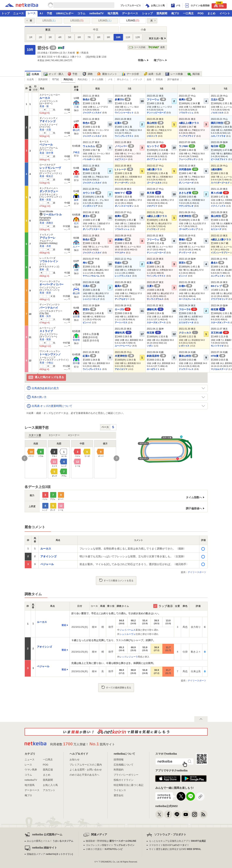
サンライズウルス (155, 299)
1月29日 (133, 20)
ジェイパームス (128, 630)
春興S (185, 100)
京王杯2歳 (220, 333)
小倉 (143, 30)
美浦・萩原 (45, 293)
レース (32, 13)
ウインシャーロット (124, 113)
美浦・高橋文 (46, 223)
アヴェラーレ (47, 238)
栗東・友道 (45, 200)
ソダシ (150, 346)
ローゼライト (153, 369)
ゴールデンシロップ (188, 229)
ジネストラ (152, 136)
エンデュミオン (218, 276)
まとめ (211, 13)
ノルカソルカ (217, 113)
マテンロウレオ (186, 206)
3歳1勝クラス (154, 169)
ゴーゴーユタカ (154, 183)
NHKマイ (123, 193)
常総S (121, 263)
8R (99, 37)
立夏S (153, 286)
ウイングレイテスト (124, 136)
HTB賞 (218, 356)
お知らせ (75, 760)
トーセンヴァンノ (50, 354)
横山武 (76, 130)
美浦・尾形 (45, 339)
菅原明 (76, 340)
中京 (96, 30)
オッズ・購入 (53, 74)
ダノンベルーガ (186, 183)
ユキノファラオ (218, 136)
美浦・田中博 (46, 153)
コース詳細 (137, 47)
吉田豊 (76, 317)
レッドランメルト (123, 276)
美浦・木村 (45, 246)
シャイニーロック (91, 299)
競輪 (219, 5)
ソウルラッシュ (186, 113)
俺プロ (175, 13)
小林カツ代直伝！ (104, 849)
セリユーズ (216, 229)
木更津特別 (188, 216)
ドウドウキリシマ (219, 299)
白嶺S (185, 286)
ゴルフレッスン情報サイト (110, 845)
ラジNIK (187, 146)
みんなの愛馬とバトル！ (50, 841)
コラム (81, 13)
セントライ (156, 146)
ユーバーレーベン (123, 346)
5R (70, 37)
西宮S (185, 263)
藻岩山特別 (188, 356)
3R (50, 37)
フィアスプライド (187, 136)
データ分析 (130, 74)
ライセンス (120, 790)
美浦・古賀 (45, 130)
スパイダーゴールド (220, 183)
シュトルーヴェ (128, 634)
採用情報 (119, 760)
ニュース (18, 13)
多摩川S (123, 100)
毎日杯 (218, 146)
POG (201, 13)
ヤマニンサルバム (91, 276)
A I (41, 13)
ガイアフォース (154, 159)
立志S (218, 100)
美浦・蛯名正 (46, 176)
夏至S (89, 216)
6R (79, 37)
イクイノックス (218, 206)
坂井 (76, 200)
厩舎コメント (107, 74)
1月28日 (105, 20)
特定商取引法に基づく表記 (128, 785)
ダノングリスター (91, 229)
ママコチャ (120, 253)
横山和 (76, 293)
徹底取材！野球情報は (111, 841)
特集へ (142, 60)
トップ (6, 13)
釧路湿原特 (156, 356)
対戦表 (159, 79)
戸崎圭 (76, 152)
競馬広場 (48, 770)
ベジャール (46, 145)
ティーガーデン (122, 183)
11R (128, 37)
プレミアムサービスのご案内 (86, 765)
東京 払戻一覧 (156, 38)
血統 (149, 79)
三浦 (76, 107)
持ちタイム (123, 79)
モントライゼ (217, 346)
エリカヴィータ (186, 322)
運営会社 (119, 795)
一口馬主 (188, 13)
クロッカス (188, 333)
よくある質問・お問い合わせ (86, 770)
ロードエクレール (187, 299)
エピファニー (121, 159)
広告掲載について (124, 765)
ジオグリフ (152, 206)
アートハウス (121, 322)
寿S (88, 263)
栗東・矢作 (45, 316)
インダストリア (90, 206)
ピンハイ (183, 276)
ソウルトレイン (49, 261)
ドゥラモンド (153, 229)
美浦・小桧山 (46, 363)
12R (138, 37)
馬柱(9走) (82, 79)
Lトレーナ (124, 169)
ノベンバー (124, 146)
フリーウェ (156, 100)
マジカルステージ (219, 369)
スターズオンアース (156, 322)
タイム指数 (98, 79)
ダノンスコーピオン (124, 206)
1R (31, 37)
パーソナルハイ (49, 308)
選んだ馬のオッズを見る (46, 377)
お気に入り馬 (50, 785)
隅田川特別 (220, 123)
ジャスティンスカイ (92, 113)
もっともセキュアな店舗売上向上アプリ (177, 841)
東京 (48, 30)
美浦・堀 (44, 106)
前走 (64, 625)
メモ (110, 79)
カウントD (92, 193)
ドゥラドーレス (186, 369)
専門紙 (55, 79)
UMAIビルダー (65, 13)
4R (60, 37)
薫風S (121, 286)
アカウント (49, 790)
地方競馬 (113, 13)
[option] (71, 459)
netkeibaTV (97, 13)
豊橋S (185, 240)
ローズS (123, 309)
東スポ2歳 (220, 193)
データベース (130, 13)
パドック (138, 79)
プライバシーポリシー (126, 775)
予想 (49, 13)
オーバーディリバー (51, 284)
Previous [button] (25, 458)
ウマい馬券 (31, 770)
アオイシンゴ (47, 121)
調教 (88, 74)
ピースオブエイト (219, 159)
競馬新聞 (162, 13)
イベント (225, 13)
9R (109, 37)
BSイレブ (220, 286)
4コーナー (74, 435)
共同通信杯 (189, 169)
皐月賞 (154, 193)
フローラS (188, 309)
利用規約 (119, 770)
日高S (89, 286)
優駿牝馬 (155, 309)
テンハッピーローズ (156, 113)
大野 (76, 270)
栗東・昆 (44, 270)
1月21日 (49, 20)
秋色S (89, 100)
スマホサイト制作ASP (169, 845)
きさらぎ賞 (189, 193)
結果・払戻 (152, 74)
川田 (76, 177)
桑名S (218, 263)
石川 (76, 223)
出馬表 (33, 74)
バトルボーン (89, 159)
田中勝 (76, 363)
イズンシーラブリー (220, 253)
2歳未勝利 (216, 169)
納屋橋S (123, 240)
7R (89, 37)
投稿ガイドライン (124, 780)
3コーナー (55, 435)
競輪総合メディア (50, 854)
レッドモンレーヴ (50, 168)
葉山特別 (155, 123)
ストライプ (46, 331)
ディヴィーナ (185, 253)
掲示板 (193, 74)
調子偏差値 (173, 79)
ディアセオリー (122, 299)
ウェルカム (92, 146)
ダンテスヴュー (49, 191)
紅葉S (121, 123)
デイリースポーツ (197, 572)
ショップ (147, 13)
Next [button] (116, 458)
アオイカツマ (121, 369)
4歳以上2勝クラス (189, 123)
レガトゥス (184, 346)
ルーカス (45, 98)
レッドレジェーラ (129, 657)
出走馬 (30, 79)
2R (41, 37)
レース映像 (174, 74)
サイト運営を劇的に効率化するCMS (175, 849)
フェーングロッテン (188, 159)
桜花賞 (218, 309)
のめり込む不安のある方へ (84, 775)
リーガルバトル (51, 214)
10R (118, 37)
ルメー (76, 247)
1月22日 (77, 20)
